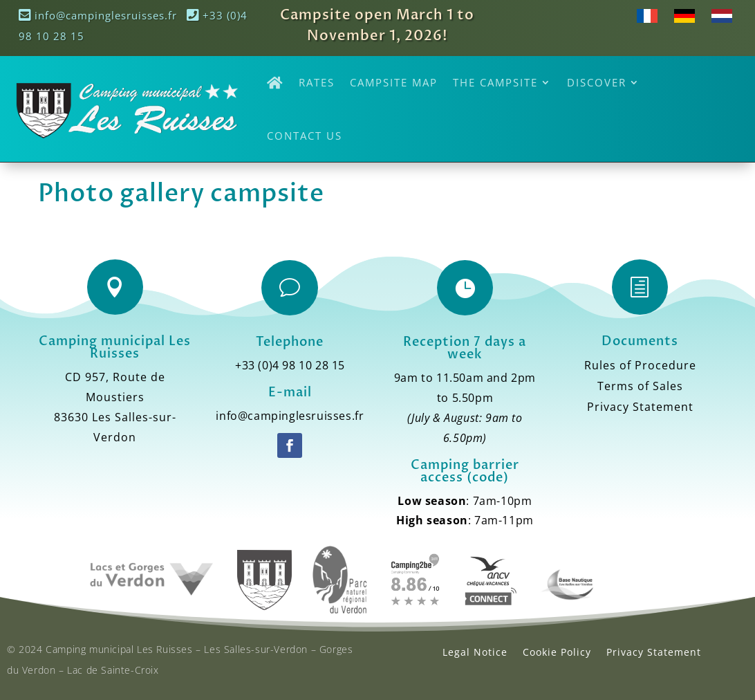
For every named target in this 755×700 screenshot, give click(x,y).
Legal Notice (475, 652)
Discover (597, 82)
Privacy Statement (640, 408)
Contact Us (305, 136)
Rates (317, 82)
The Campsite (495, 82)
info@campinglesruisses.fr (98, 15)
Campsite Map (394, 82)
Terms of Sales (640, 387)
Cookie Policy (557, 652)
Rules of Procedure (640, 367)
